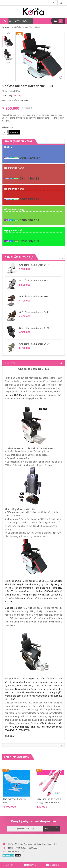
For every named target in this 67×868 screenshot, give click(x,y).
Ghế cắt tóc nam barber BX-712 (35, 296)
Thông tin (10, 363)
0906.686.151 (29, 220)
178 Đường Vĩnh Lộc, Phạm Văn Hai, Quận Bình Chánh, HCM (31, 844)
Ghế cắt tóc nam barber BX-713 (35, 281)
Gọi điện (7, 865)
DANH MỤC (21, 21)
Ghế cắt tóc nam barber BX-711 (35, 312)
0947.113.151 (29, 199)
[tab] (33, 363)
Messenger (53, 865)
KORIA (17, 91)
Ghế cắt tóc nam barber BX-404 (35, 328)
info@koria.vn (18, 852)
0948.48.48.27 (30, 158)
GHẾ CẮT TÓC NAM (20, 100)
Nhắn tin (30, 865)
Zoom (61, 78)
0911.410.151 (29, 178)
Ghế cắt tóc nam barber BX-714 (35, 265)
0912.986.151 (29, 241)
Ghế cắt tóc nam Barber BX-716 (35, 344)
